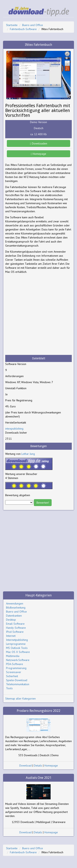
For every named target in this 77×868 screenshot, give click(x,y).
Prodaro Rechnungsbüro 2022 (38, 711)
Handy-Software (16, 628)
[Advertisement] (38, 314)
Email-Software (15, 624)
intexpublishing (14, 429)
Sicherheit (12, 676)
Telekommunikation (18, 684)
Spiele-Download (17, 680)
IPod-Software (15, 632)
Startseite (12, 25)
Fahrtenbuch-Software (23, 29)
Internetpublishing (17, 640)
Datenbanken (14, 616)
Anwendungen (15, 603)
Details (38, 766)
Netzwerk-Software (18, 660)
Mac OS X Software (18, 652)
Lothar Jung (28, 454)
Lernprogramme (16, 644)
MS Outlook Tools (17, 648)
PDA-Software (15, 664)
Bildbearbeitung (16, 608)
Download (25, 766)
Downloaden (38, 143)
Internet (11, 636)
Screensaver (14, 672)
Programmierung (16, 668)
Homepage (38, 154)
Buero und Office (33, 25)
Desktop (11, 620)
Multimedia (13, 656)
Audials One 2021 (39, 778)
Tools (9, 688)
